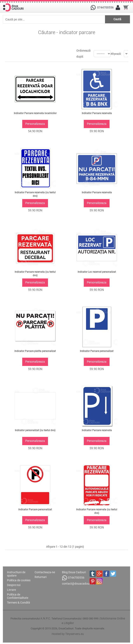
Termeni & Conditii (18, 603)
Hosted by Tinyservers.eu (68, 634)
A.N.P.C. (46, 618)
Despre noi (14, 585)
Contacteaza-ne (45, 572)
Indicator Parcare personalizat (97, 351)
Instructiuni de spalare (16, 574)
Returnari (41, 577)
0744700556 (73, 578)
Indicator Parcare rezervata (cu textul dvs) (35, 194)
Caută (117, 19)
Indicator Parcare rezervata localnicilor (35, 113)
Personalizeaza (35, 124)
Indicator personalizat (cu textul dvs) (35, 430)
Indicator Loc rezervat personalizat (97, 272)
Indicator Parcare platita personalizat (35, 351)
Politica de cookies (19, 580)
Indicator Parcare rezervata (97, 113)
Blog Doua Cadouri (74, 572)
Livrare (11, 590)
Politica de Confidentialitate (18, 596)
